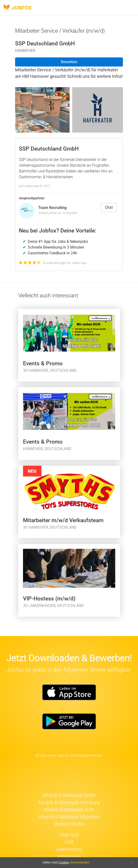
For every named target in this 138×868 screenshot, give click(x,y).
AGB (69, 842)
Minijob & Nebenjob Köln (69, 810)
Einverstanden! (80, 862)
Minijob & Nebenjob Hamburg (69, 802)
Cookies (64, 862)
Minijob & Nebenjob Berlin (69, 795)
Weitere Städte (69, 824)
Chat (109, 207)
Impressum (69, 856)
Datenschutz (69, 849)
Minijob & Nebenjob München (69, 817)
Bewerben (69, 62)
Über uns (69, 835)
